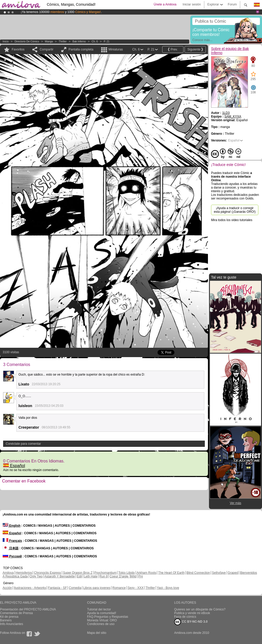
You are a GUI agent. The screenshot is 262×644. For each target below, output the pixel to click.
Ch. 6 (95, 41)
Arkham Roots (146, 573)
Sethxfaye (219, 573)
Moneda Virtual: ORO (102, 620)
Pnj (140, 576)
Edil (80, 576)
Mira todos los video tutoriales (232, 220)
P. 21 (107, 41)
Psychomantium (105, 573)
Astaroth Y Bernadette (60, 576)
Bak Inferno (79, 41)
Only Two (36, 576)
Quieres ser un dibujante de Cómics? (200, 609)
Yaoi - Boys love (168, 588)
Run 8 (103, 576)
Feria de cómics (185, 617)
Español (14, 466)
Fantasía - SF (58, 588)
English (12, 526)
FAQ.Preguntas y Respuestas (108, 617)
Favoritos (18, 49)
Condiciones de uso (101, 624)
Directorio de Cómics (27, 41)
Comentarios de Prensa (16, 613)
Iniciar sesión (192, 4)
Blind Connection (198, 573)
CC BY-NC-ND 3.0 (191, 622)
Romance (119, 588)
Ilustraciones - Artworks (30, 588)
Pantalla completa (81, 49)
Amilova (8, 573)
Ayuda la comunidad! (102, 613)
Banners (6, 620)
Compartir (47, 49)
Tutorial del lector (99, 609)
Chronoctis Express (48, 573)
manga (49, 41)
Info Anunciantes (12, 624)
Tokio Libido (126, 573)
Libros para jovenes (97, 588)
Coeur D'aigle (120, 576)
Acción (7, 588)
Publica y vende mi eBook (192, 613)
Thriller (63, 41)
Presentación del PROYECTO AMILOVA (28, 609)
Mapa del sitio (97, 633)
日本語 (11, 548)
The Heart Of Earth (171, 573)
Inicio (6, 41)
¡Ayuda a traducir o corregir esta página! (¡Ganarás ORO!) (235, 210)
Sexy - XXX (136, 588)
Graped (233, 573)
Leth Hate (91, 576)
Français (12, 541)
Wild (133, 576)
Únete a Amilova (165, 4)
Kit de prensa (9, 617)
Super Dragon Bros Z (78, 573)
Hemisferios (24, 573)
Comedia (75, 588)
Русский (12, 556)
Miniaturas (116, 49)
